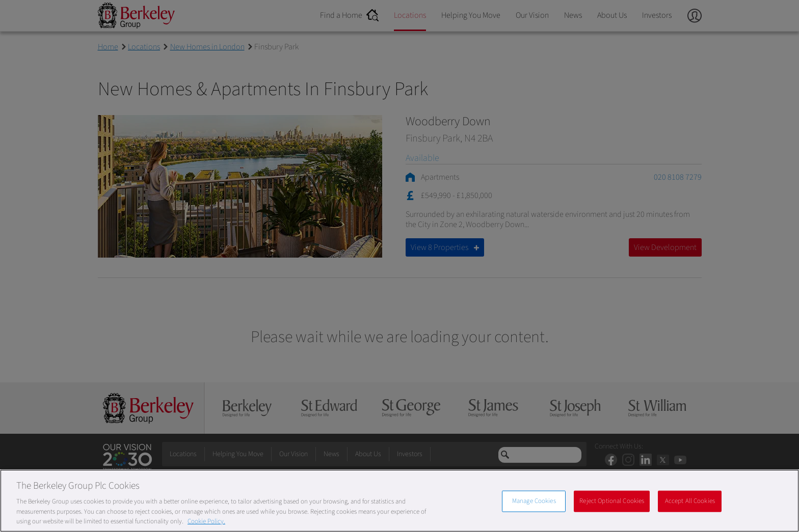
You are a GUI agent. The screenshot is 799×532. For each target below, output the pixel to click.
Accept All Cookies (690, 501)
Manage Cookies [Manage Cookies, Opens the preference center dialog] (534, 501)
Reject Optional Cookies (612, 501)
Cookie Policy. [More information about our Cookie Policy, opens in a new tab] (206, 521)
